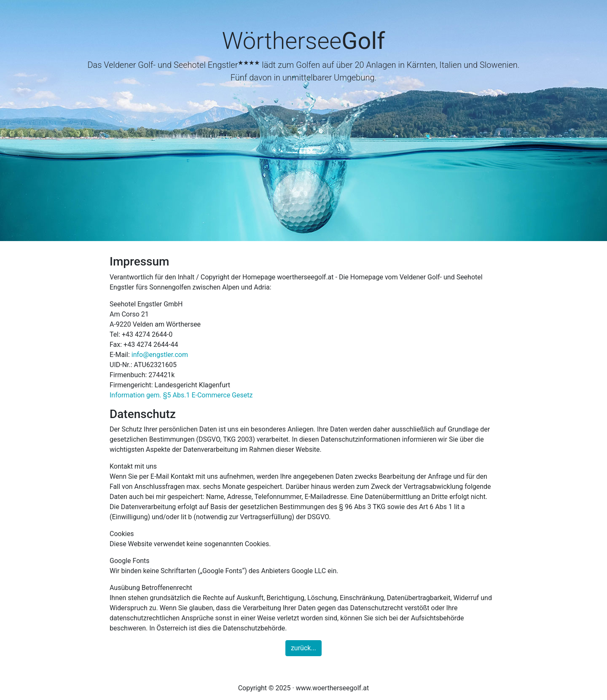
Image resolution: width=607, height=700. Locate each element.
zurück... (303, 648)
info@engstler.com (160, 355)
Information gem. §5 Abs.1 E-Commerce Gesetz (181, 395)
